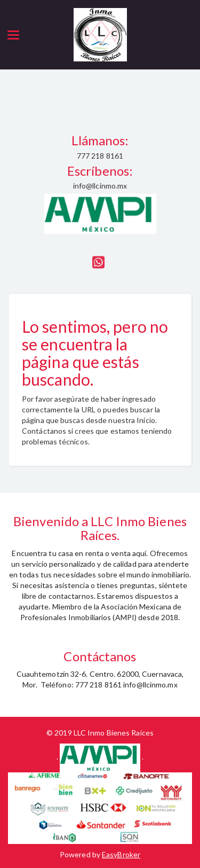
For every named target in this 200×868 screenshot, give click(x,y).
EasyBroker (121, 854)
